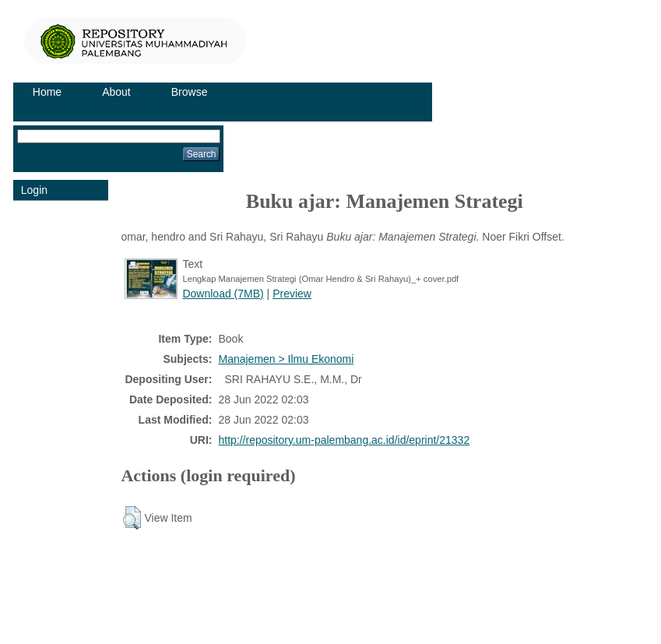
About (116, 92)
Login (34, 190)
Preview (292, 294)
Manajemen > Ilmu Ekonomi (286, 359)
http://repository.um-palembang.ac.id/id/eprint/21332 (344, 440)
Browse (190, 92)
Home (47, 92)
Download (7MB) (223, 294)
